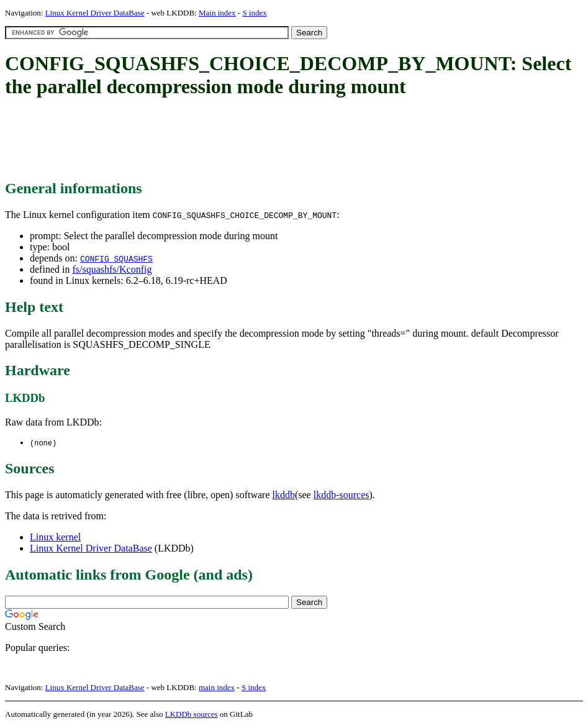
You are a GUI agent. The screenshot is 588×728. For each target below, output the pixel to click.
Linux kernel (55, 538)
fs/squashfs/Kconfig (112, 269)
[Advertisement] (231, 140)
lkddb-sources (341, 495)
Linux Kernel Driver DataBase (95, 13)
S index (254, 13)
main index (217, 688)
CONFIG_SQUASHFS (116, 258)
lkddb (284, 495)
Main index (217, 13)
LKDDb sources (192, 715)
